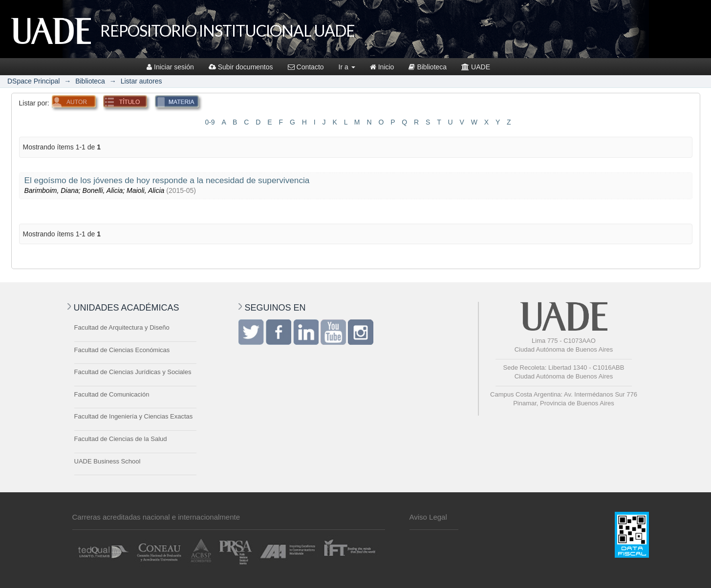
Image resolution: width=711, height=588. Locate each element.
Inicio (382, 67)
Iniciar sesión (170, 67)
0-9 (210, 122)
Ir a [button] (347, 67)
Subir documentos (241, 67)
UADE (476, 67)
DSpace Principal (33, 81)
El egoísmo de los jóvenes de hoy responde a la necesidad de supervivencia (167, 180)
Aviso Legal (428, 517)
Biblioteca (428, 67)
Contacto (306, 67)
